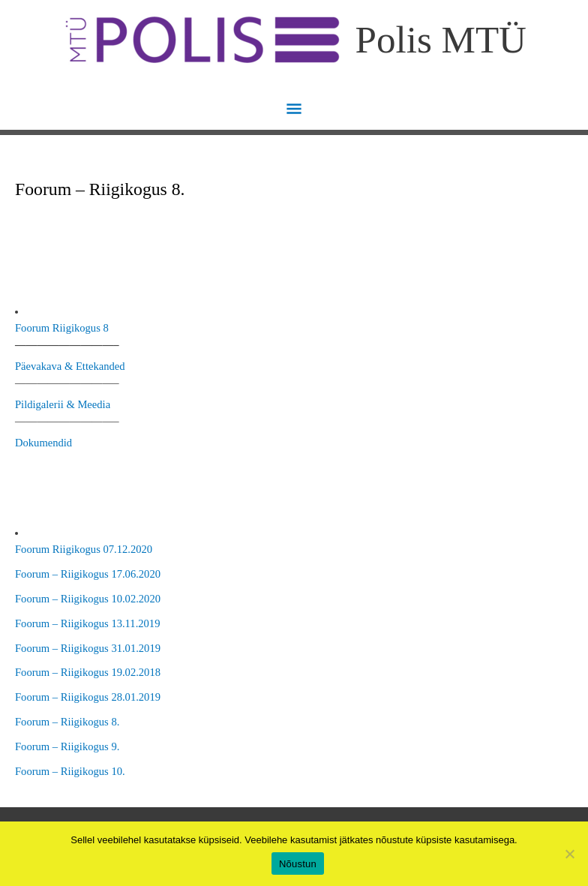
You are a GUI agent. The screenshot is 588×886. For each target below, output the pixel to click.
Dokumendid (43, 443)
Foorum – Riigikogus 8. (67, 722)
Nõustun (298, 864)
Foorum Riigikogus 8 (62, 328)
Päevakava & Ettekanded (70, 366)
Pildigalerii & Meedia (63, 404)
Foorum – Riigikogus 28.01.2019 (88, 697)
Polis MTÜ (441, 39)
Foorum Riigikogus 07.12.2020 (84, 549)
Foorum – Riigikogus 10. (70, 771)
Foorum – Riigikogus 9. (67, 746)
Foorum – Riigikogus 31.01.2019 (88, 648)
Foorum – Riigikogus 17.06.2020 (88, 574)
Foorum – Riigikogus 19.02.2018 (88, 672)
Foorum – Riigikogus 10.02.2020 (88, 599)
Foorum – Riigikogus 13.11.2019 (87, 623)
